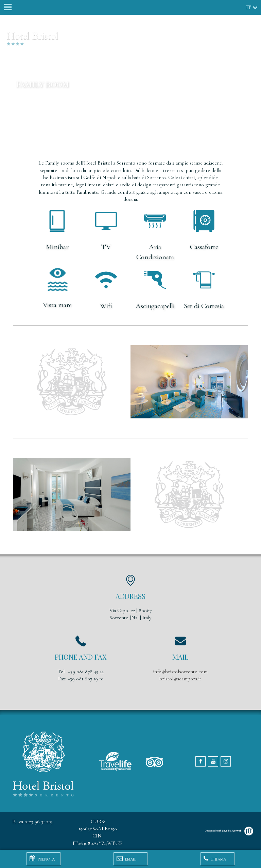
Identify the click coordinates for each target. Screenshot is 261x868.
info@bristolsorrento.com (180, 672)
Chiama (215, 858)
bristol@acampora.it (180, 679)
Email (126, 858)
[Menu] (7, 7)
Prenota (42, 858)
